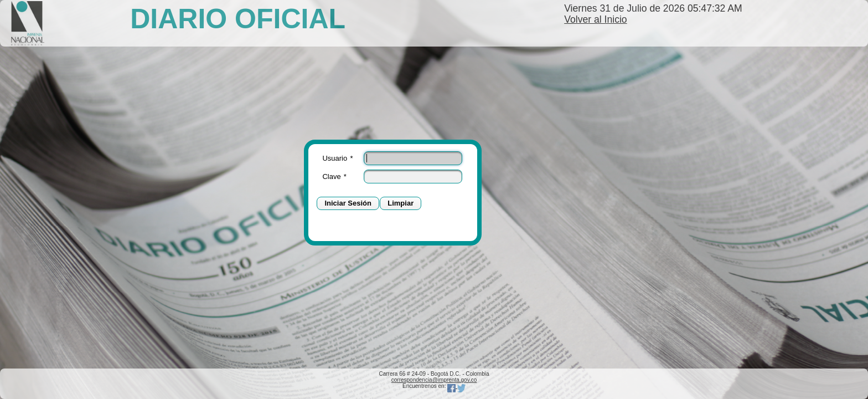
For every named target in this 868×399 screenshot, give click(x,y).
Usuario (337, 158)
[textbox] (413, 158)
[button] (348, 204)
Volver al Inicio (595, 19)
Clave (334, 177)
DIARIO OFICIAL (238, 19)
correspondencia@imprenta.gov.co (434, 380)
